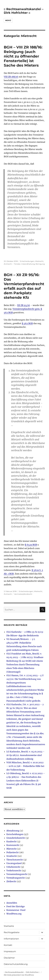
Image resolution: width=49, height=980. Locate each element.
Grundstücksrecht (16, 838)
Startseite (9, 926)
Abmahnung (13, 831)
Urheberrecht (13, 867)
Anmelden (12, 903)
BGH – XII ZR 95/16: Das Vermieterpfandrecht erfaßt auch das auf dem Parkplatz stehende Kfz (24, 286)
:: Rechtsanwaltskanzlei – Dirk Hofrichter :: (24, 11)
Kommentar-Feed (16, 910)
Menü (8, 20)
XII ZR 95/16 (24, 305)
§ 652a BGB (31, 545)
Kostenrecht (13, 845)
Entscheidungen (27, 261)
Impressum (10, 951)
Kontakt (8, 945)
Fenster (17, 264)
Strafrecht (12, 856)
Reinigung (40, 264)
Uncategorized (14, 863)
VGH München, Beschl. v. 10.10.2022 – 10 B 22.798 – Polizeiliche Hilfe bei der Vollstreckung (25, 766)
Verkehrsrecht (14, 871)
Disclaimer (9, 958)
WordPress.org (14, 914)
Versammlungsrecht (17, 874)
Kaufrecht (12, 841)
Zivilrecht (8, 264)
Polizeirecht (13, 852)
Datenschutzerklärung (16, 964)
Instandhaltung (28, 264)
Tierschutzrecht (15, 860)
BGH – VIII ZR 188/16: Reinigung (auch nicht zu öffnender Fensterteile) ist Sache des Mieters (23, 56)
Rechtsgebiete (12, 932)
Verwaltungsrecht (16, 878)
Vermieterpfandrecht (23, 594)
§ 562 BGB (27, 323)
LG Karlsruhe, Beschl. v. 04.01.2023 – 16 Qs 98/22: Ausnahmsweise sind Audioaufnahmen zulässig (25, 755)
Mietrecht (39, 261)
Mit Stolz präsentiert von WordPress (19, 975)
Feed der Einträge (16, 906)
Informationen (11, 939)
